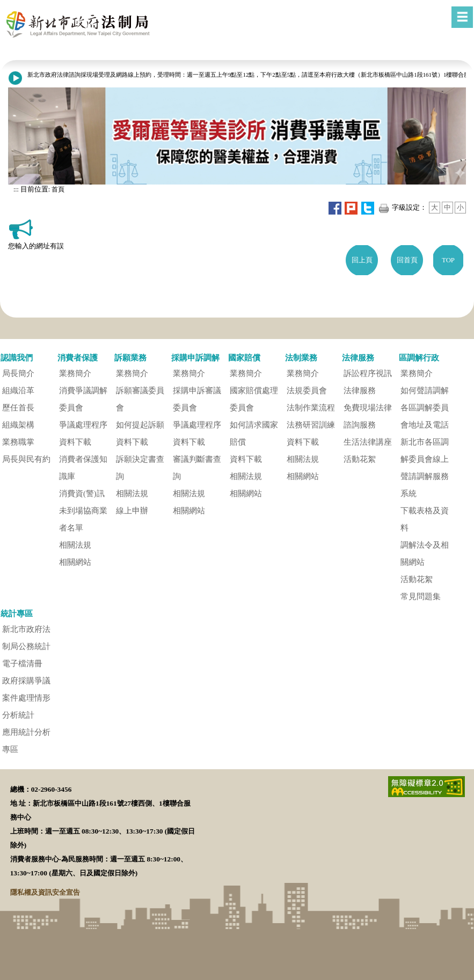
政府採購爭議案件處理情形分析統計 (26, 698)
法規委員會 (307, 390)
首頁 (57, 189)
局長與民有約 (26, 459)
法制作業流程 (311, 408)
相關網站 (75, 562)
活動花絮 (360, 459)
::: (16, 189)
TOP (448, 260)
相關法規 (75, 545)
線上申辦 (132, 511)
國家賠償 (244, 358)
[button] (244, 340)
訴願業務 (130, 358)
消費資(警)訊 (82, 493)
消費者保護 (78, 358)
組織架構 (18, 425)
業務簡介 (75, 373)
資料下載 (75, 442)
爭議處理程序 (83, 425)
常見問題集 (421, 596)
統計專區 (17, 613)
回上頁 (362, 260)
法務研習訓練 (311, 425)
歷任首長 (18, 408)
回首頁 (407, 260)
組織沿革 (18, 390)
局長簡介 (18, 373)
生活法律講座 (368, 442)
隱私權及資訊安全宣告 (45, 892)
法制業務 (301, 358)
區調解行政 (419, 358)
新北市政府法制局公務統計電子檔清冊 (26, 646)
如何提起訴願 (140, 425)
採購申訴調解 (195, 358)
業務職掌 (18, 442)
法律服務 (358, 358)
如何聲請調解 (425, 390)
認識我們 (17, 358)
